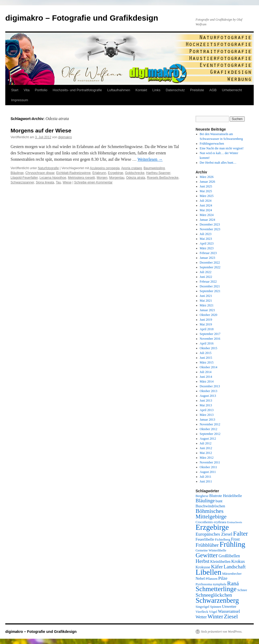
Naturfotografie (48, 168)
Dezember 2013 (210, 386)
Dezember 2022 (210, 263)
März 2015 (207, 362)
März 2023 (207, 248)
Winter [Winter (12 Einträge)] (215, 617)
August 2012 (208, 439)
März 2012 (207, 458)
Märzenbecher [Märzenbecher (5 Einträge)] (232, 574)
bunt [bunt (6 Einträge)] (219, 501)
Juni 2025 (206, 186)
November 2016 (210, 339)
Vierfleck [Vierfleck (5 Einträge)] (202, 612)
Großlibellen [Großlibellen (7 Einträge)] (229, 556)
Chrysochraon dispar (40, 173)
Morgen (102, 178)
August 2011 (208, 472)
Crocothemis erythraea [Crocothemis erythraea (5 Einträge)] (211, 522)
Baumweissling (154, 168)
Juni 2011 (206, 481)
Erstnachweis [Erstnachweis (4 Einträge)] (235, 522)
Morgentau (117, 178)
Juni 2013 (206, 401)
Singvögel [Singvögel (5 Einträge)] (202, 607)
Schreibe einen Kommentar (93, 182)
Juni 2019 (206, 320)
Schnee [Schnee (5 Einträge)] (242, 590)
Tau (58, 182)
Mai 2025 (206, 191)
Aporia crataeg (132, 168)
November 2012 (210, 424)
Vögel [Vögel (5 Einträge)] (213, 612)
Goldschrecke (135, 173)
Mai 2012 (206, 453)
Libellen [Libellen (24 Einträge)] (209, 572)
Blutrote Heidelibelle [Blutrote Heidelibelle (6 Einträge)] (226, 496)
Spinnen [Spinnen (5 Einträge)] (216, 607)
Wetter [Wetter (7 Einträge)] (201, 617)
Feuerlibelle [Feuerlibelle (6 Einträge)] (205, 539)
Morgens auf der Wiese (41, 130)
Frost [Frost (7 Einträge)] (235, 539)
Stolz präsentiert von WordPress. (222, 632)
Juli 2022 (206, 272)
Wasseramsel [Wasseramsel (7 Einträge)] (229, 611)
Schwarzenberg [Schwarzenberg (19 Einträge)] (217, 600)
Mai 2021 (206, 301)
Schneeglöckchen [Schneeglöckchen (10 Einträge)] (214, 595)
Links (156, 90)
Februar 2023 (208, 253)
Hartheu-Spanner (158, 173)
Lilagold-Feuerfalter (24, 178)
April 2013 (207, 410)
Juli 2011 (206, 477)
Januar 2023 (207, 258)
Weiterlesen (150, 159)
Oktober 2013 (209, 391)
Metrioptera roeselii (81, 178)
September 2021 (210, 291)
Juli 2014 (206, 372)
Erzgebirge (115, 173)
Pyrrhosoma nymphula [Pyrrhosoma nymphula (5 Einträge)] (211, 584)
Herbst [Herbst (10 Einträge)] (203, 561)
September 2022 (210, 267)
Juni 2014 (206, 377)
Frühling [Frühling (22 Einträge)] (232, 544)
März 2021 (207, 305)
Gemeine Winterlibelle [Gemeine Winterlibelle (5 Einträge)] (211, 550)
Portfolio (41, 90)
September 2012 (210, 434)
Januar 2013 (207, 420)
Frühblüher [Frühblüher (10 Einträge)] (207, 545)
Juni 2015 (206, 358)
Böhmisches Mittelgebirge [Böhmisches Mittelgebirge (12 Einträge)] (211, 514)
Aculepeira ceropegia (105, 168)
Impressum (20, 100)
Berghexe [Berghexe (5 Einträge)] (202, 496)
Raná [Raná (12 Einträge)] (233, 583)
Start (15, 90)
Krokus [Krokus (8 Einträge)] (238, 561)
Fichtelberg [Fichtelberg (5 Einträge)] (223, 540)
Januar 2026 (207, 182)
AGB (213, 90)
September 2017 (210, 334)
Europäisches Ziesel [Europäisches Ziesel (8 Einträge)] (214, 534)
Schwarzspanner (22, 182)
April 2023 (207, 243)
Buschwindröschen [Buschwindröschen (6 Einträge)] (210, 506)
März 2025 (207, 196)
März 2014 (207, 381)
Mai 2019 (206, 324)
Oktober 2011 (209, 467)
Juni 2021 (206, 296)
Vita (26, 90)
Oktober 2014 (209, 367)
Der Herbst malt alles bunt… (218, 163)
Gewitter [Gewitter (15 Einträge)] (207, 555)
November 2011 (210, 462)
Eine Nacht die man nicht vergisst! (222, 148)
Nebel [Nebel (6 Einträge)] (200, 578)
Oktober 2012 (209, 429)
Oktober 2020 (209, 315)
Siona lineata (45, 182)
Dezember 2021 (210, 286)
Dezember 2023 (210, 224)
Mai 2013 (206, 405)
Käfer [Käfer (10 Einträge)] (217, 567)
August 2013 (208, 396)
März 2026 (207, 177)
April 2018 (207, 329)
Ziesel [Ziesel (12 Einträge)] (231, 617)
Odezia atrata (136, 178)
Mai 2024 (206, 210)
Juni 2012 (206, 448)
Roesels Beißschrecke (163, 178)
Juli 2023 (206, 234)
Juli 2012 (206, 443)
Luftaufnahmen (119, 90)
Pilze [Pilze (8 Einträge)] (223, 578)
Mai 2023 (206, 239)
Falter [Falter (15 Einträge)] (240, 533)
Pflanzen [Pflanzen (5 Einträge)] (212, 579)
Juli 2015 (206, 353)
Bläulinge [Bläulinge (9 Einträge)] (205, 501)
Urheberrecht (232, 90)
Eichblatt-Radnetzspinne (73, 173)
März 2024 (207, 215)
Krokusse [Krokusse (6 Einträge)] (203, 567)
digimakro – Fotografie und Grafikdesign (82, 18)
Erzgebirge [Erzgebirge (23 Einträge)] (212, 527)
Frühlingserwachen (212, 144)
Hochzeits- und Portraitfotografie (77, 90)
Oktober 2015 (209, 348)
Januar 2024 (207, 220)
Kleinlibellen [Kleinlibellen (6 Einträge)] (221, 562)
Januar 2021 (207, 310)
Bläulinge (17, 173)
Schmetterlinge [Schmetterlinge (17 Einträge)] (216, 589)
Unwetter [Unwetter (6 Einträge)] (229, 606)
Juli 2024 (206, 201)
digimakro (65, 137)
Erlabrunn (99, 173)
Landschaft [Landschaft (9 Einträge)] (235, 567)
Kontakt (141, 90)
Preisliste (197, 90)
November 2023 (210, 229)
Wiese (67, 182)
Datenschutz (175, 90)
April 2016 (207, 343)
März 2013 (207, 415)
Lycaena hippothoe (53, 178)
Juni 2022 (206, 277)
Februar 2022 (208, 282)
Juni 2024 (206, 205)
